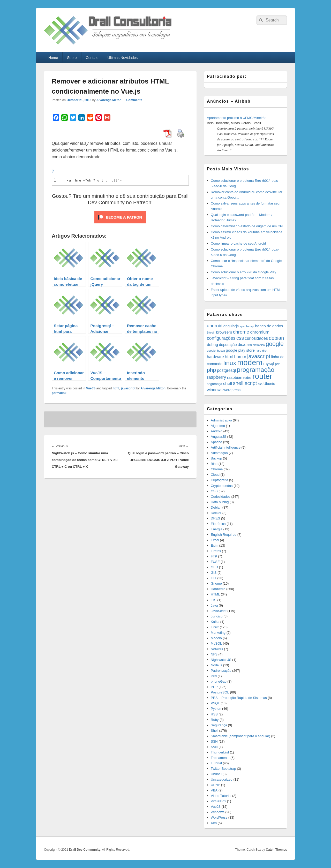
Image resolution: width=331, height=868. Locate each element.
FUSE (215, 562)
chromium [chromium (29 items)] (260, 332)
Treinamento (220, 758)
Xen (214, 823)
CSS (214, 491)
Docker (216, 513)
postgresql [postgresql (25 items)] (226, 370)
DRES (215, 518)
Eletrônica (218, 524)
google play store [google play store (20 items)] (240, 350)
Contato (92, 58)
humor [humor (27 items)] (240, 357)
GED (214, 567)
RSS (214, 714)
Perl (214, 676)
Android (217, 431)
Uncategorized (222, 779)
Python (216, 709)
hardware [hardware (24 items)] (215, 357)
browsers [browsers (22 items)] (224, 332)
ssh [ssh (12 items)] (260, 384)
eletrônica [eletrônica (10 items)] (259, 345)
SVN (214, 747)
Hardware (218, 589)
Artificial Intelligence (226, 447)
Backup (216, 458)
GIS (214, 573)
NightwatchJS (221, 660)
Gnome (216, 583)
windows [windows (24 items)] (215, 390)
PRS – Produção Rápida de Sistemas (239, 698)
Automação (219, 453)
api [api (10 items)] (252, 326)
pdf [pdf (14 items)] (277, 364)
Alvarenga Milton (109, 100)
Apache (216, 442)
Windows (218, 812)
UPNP (215, 785)
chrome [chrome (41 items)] (241, 332)
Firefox (216, 551)
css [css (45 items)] (240, 338)
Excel (215, 540)
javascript (128, 388)
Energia (217, 529)
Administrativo (221, 420)
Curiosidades (221, 497)
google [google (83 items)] (274, 344)
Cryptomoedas (222, 486)
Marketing (218, 633)
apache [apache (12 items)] (245, 326)
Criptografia (219, 480)
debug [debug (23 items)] (212, 345)
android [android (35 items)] (215, 326)
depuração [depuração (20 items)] (228, 345)
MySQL (216, 643)
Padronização (221, 671)
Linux (215, 627)
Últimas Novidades (123, 58)
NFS (214, 654)
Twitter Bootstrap (223, 769)
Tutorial (216, 763)
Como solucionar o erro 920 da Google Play (243, 272)
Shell (215, 731)
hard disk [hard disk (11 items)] (261, 351)
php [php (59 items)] (211, 370)
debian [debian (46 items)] (276, 338)
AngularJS (219, 437)
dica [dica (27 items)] (242, 344)
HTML (215, 594)
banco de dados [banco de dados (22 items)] (269, 326)
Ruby (215, 720)
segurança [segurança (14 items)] (215, 384)
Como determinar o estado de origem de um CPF (248, 226)
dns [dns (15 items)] (249, 345)
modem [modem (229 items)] (250, 362)
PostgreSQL (220, 692)
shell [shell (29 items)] (228, 384)
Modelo (216, 638)
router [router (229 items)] (262, 376)
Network (217, 649)
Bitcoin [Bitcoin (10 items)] (211, 333)
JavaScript (219, 611)
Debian (216, 507)
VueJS (91, 388)
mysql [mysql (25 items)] (269, 364)
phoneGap (219, 681)
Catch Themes (276, 850)
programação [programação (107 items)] (256, 370)
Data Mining (220, 502)
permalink (59, 393)
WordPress (219, 817)
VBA (214, 790)
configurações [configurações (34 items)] (221, 338)
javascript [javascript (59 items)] (259, 356)
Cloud (215, 475)
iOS (214, 600)
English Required (224, 535)
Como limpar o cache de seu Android (238, 243)
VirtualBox (218, 801)
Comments (134, 100)
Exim (215, 545)
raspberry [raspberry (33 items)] (216, 377)
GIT (214, 578)
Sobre (72, 58)
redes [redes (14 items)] (247, 378)
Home (53, 58)
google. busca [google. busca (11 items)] (216, 351)
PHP (214, 687)
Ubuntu (216, 774)
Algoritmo (218, 426)
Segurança (219, 725)
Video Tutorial (221, 796)
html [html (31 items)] (229, 357)
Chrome (217, 469)
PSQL (215, 703)
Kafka (215, 622)
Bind (214, 464)
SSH (214, 741)
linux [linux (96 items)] (230, 363)
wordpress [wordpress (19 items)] (232, 390)
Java (214, 605)
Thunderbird (220, 752)
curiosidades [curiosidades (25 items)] (256, 338)
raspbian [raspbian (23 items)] (235, 377)
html (116, 388)
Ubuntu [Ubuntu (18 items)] (269, 384)
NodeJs (216, 665)
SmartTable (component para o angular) (240, 736)
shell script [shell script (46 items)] (245, 383)
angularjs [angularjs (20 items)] (231, 326)
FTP (214, 556)
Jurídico (217, 616)
